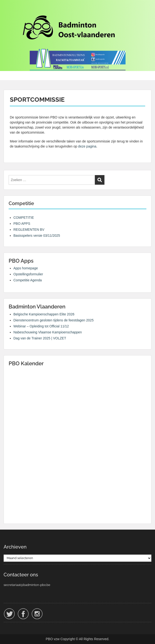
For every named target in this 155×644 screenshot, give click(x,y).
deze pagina (87, 146)
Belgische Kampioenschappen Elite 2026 (44, 314)
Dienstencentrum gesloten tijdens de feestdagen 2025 (54, 320)
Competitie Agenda (28, 280)
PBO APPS (22, 224)
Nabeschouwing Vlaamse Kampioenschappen (48, 332)
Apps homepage (26, 268)
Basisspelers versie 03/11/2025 (37, 236)
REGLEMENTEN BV (29, 230)
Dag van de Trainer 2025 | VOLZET (40, 338)
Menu (9, 8)
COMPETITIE (24, 218)
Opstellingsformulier (28, 274)
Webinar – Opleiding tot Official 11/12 (41, 326)
